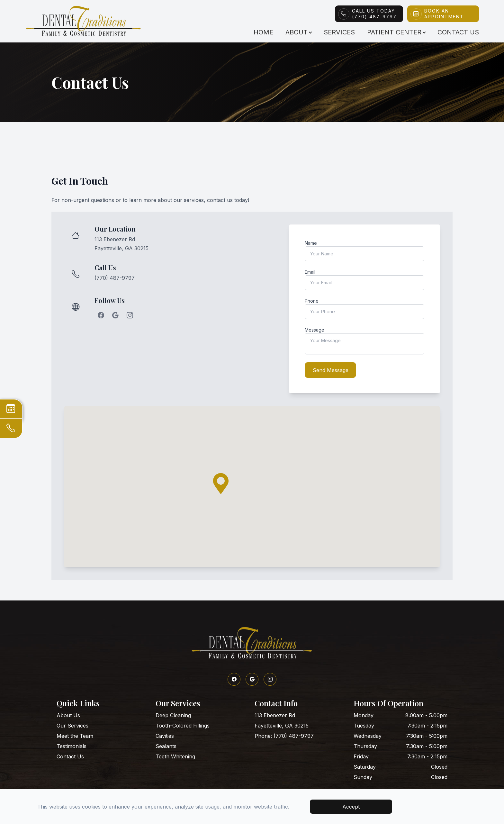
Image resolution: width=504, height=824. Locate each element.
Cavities (165, 735)
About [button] (298, 32)
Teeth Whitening (175, 755)
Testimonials (72, 745)
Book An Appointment (444, 14)
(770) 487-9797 (115, 278)
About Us (68, 714)
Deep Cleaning (173, 714)
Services (339, 32)
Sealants (166, 745)
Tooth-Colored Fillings (183, 725)
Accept (351, 807)
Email (310, 272)
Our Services (72, 725)
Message (315, 330)
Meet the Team (75, 735)
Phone (312, 301)
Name (311, 243)
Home (263, 32)
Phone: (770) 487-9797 (284, 735)
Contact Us (458, 32)
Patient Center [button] (396, 32)
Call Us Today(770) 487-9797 (374, 14)
